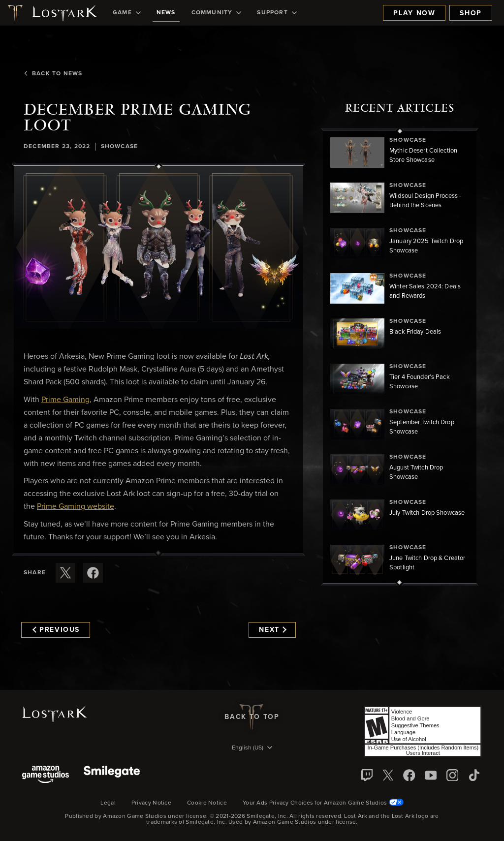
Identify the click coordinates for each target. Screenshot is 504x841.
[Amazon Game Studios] (46, 775)
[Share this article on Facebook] (93, 573)
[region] (400, 357)
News (166, 13)
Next (272, 630)
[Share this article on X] (65, 573)
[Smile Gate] (112, 775)
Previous (56, 630)
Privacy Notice (151, 803)
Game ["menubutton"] (127, 13)
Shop (471, 13)
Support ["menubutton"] (277, 13)
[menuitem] (127, 13)
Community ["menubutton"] (217, 13)
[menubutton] (252, 748)
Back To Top (252, 717)
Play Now (414, 13)
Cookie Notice (207, 803)
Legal (108, 803)
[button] (158, 248)
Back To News (53, 74)
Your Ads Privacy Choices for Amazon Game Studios (323, 803)
